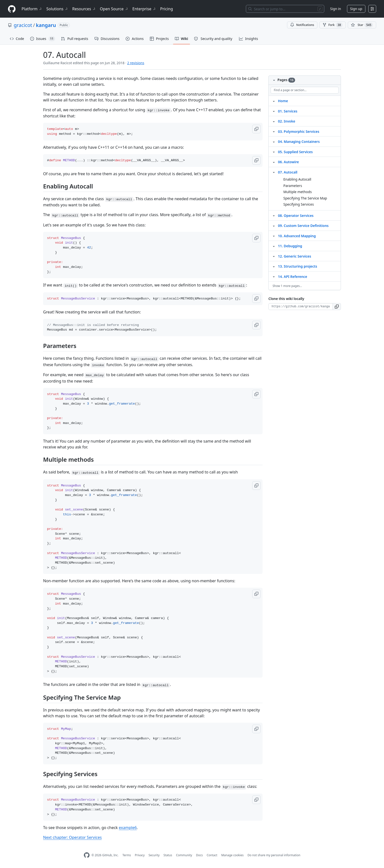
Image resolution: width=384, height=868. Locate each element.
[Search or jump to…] (285, 9)
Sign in (336, 9)
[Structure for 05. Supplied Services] (274, 152)
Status (168, 855)
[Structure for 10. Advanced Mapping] (274, 236)
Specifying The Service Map (305, 198)
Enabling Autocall (297, 179)
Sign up (356, 9)
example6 (128, 828)
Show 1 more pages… (287, 286)
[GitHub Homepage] (87, 855)
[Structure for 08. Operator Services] (274, 215)
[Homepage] (12, 9)
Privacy (140, 855)
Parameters (293, 186)
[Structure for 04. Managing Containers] (274, 141)
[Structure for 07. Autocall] (274, 172)
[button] (256, 129)
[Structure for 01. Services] (274, 111)
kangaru (46, 25)
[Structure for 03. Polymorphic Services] (274, 131)
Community (184, 855)
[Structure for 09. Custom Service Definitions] (274, 225)
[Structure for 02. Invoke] (274, 121)
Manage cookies (232, 855)
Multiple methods (298, 192)
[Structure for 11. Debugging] (274, 246)
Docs (199, 855)
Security (154, 855)
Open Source (114, 9)
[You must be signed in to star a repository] (362, 25)
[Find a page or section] (305, 90)
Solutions (57, 9)
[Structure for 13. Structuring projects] (274, 266)
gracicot (23, 25)
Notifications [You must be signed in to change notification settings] (302, 25)
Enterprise (144, 9)
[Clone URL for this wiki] (301, 307)
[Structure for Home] (274, 101)
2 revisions (136, 63)
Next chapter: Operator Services (72, 837)
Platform (32, 9)
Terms (127, 855)
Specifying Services (299, 204)
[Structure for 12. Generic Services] (274, 256)
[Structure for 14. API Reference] (274, 276)
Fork (333, 25)
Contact (212, 855)
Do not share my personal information (274, 855)
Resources (84, 9)
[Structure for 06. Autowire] (274, 162)
